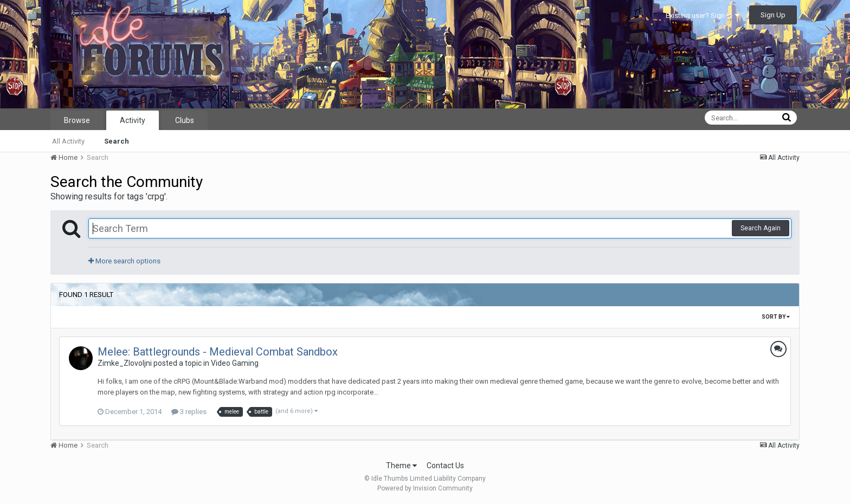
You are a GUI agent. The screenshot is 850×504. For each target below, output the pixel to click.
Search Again (761, 228)
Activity (133, 120)
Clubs (185, 120)
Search (117, 141)
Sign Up (773, 15)
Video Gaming (235, 363)
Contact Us (445, 466)
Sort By (776, 317)
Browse (77, 120)
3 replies (189, 412)
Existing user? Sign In (703, 15)
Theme (401, 466)
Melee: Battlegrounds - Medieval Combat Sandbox (218, 352)
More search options (124, 261)
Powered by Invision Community (425, 488)
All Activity (68, 141)
